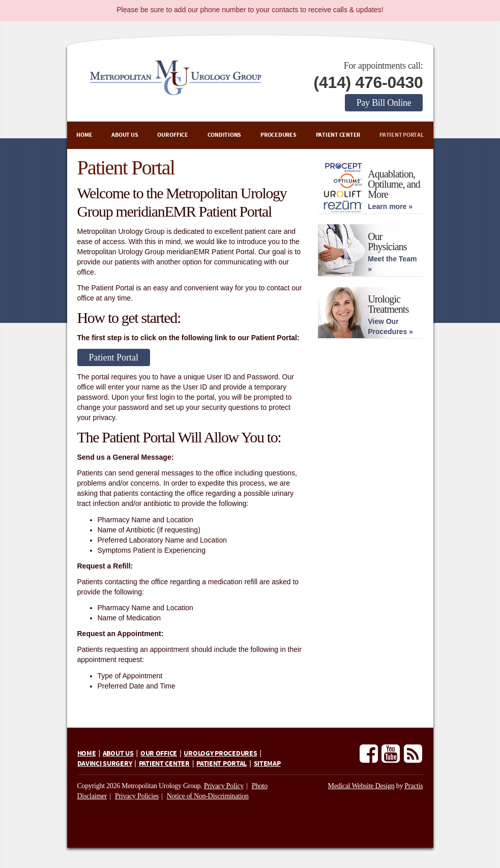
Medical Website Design (361, 786)
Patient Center (338, 135)
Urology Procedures (220, 754)
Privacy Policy (224, 786)
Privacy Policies (137, 796)
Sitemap (267, 764)
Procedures (278, 135)
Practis (414, 786)
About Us (125, 135)
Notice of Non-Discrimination (208, 796)
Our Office (173, 135)
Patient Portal (402, 135)
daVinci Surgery (105, 764)
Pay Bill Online (384, 103)
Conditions (225, 135)
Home (84, 135)
